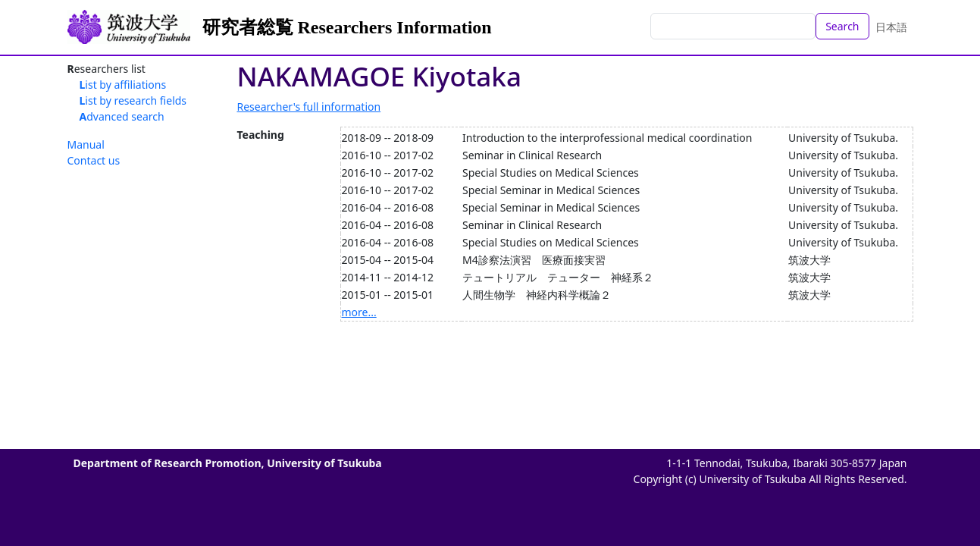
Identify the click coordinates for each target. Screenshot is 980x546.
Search (842, 26)
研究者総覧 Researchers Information (347, 27)
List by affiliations (123, 85)
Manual (86, 144)
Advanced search (122, 116)
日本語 (891, 27)
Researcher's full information (309, 107)
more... (359, 312)
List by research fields (133, 100)
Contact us (94, 160)
